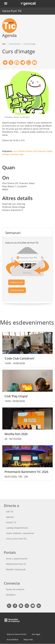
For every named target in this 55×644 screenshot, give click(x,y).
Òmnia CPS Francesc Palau (39, 151)
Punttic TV (11, 522)
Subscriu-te (16, 282)
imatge (6, 154)
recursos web (17, 154)
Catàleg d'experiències (17, 528)
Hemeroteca (17, 290)
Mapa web (28, 639)
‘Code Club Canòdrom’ (20, 358)
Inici (4, 44)
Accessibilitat (13, 639)
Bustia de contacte (15, 589)
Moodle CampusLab (16, 569)
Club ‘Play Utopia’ (16, 396)
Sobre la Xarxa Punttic (17, 634)
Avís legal (36, 634)
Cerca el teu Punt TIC (16, 539)
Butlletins (11, 595)
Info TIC (10, 512)
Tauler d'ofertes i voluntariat (20, 533)
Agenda (10, 517)
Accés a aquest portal (17, 559)
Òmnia (21, 151)
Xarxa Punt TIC (12, 11)
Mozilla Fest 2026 (16, 434)
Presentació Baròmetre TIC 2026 (26, 472)
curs (15, 151)
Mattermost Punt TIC (16, 564)
